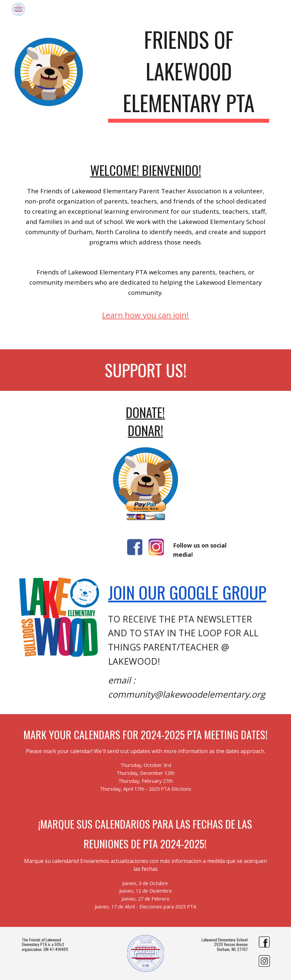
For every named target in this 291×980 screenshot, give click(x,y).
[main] (189, 72)
